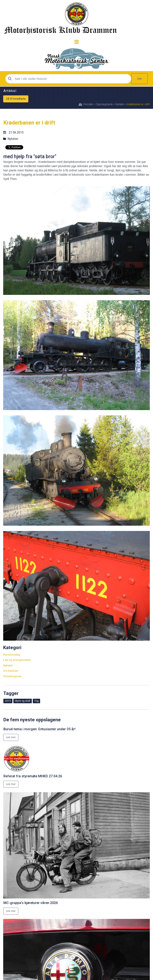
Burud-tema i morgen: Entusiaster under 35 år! (39, 729)
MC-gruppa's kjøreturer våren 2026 (31, 903)
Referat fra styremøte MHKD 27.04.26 (33, 776)
